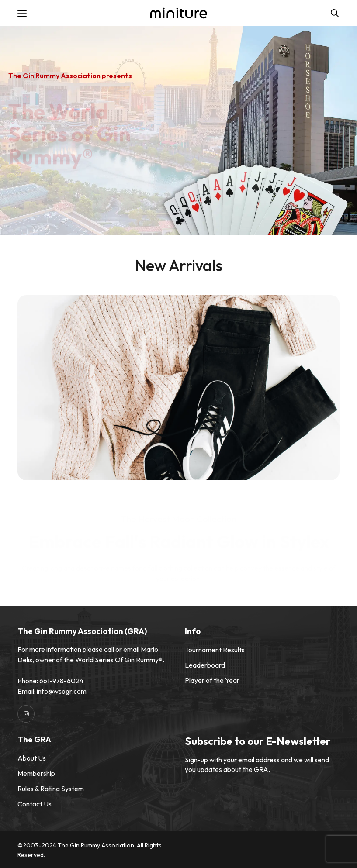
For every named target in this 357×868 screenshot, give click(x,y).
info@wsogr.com (62, 691)
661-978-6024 (61, 681)
